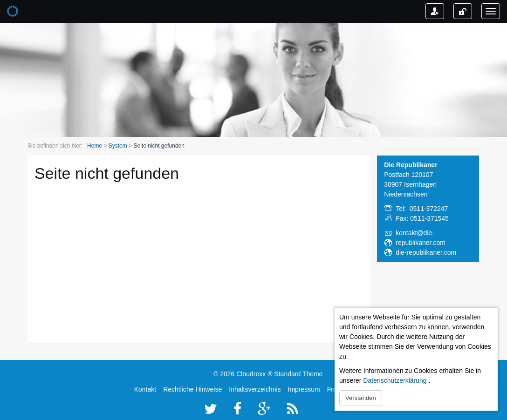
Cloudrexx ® (254, 374)
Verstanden (361, 398)
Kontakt (145, 389)
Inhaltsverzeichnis (255, 389)
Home (95, 146)
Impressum (304, 389)
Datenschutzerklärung (395, 380)
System (118, 146)
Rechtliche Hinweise (192, 389)
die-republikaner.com (426, 252)
